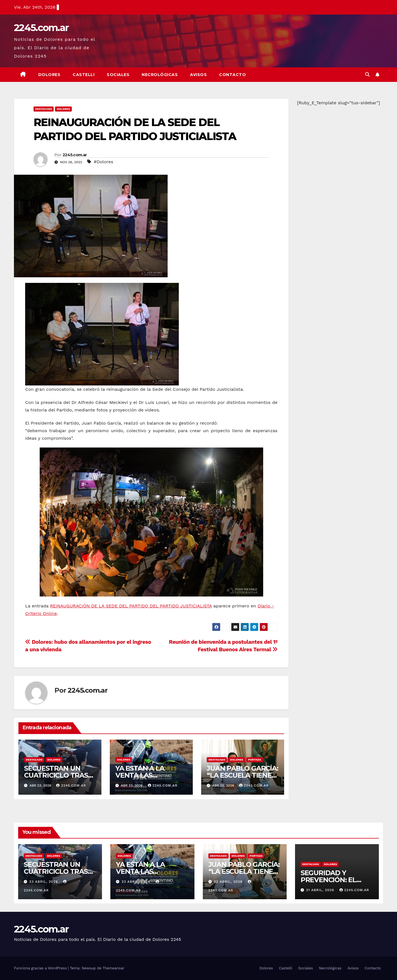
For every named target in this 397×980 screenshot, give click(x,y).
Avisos (198, 75)
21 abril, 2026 (321, 890)
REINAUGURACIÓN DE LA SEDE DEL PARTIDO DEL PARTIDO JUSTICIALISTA (131, 606)
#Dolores (103, 162)
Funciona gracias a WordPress (41, 968)
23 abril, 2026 (44, 882)
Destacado (44, 109)
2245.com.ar (41, 28)
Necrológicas (160, 75)
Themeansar (113, 968)
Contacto (232, 75)
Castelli (84, 75)
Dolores (49, 75)
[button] (367, 74)
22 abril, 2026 (229, 882)
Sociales (118, 75)
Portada (255, 760)
